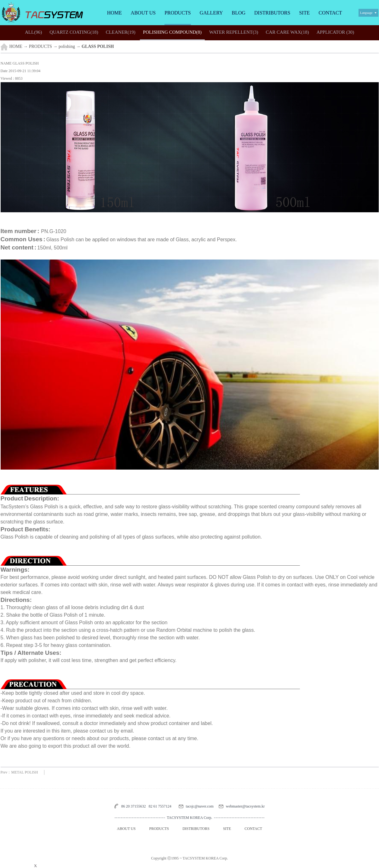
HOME (115, 13)
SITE (304, 13)
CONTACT (330, 13)
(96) (33, 32)
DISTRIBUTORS (272, 13)
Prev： (19, 772)
